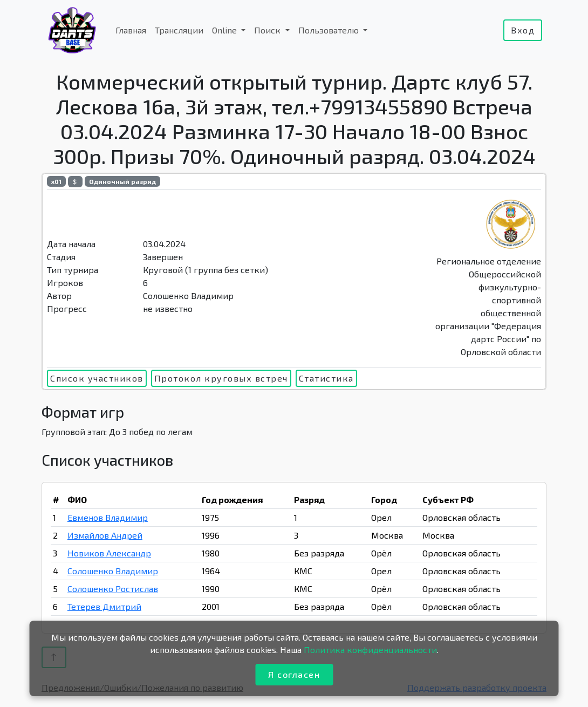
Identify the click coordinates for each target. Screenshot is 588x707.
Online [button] (225, 30)
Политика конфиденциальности (370, 650)
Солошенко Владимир (113, 571)
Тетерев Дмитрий (104, 606)
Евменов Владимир (108, 517)
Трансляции (179, 30)
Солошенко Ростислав (113, 589)
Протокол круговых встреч (221, 378)
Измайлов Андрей (105, 535)
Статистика (326, 378)
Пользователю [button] (330, 30)
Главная (131, 30)
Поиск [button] (268, 30)
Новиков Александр (109, 553)
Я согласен (294, 674)
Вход (523, 30)
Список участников (97, 378)
